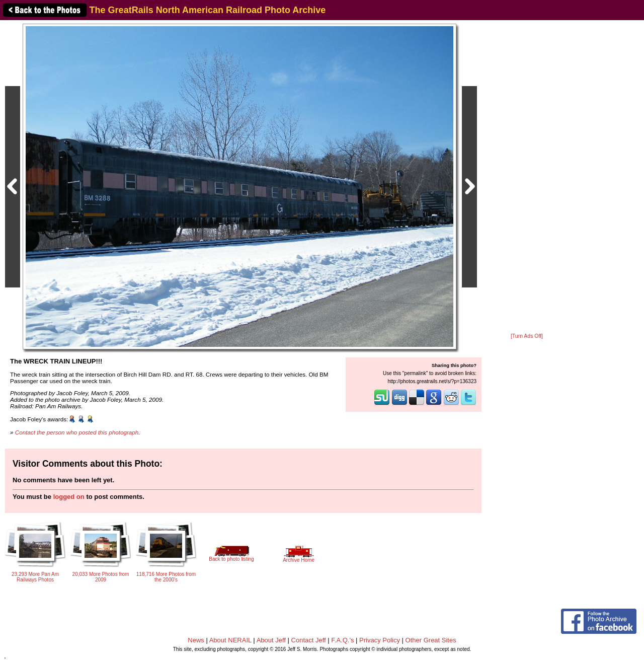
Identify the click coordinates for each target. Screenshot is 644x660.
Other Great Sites (431, 640)
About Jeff (271, 640)
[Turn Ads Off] (527, 336)
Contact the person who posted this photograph (77, 432)
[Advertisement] (527, 177)
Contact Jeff (309, 640)
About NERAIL (230, 640)
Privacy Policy (380, 640)
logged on (69, 497)
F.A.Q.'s (342, 640)
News (196, 640)
